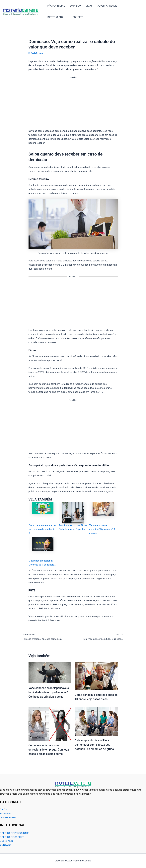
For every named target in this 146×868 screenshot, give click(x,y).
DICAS (89, 6)
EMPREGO (75, 6)
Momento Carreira (41, 11)
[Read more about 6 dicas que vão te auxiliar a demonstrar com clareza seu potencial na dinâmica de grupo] (96, 722)
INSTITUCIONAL (58, 17)
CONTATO (78, 17)
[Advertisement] (73, 101)
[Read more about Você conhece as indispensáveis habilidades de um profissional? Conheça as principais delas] (50, 673)
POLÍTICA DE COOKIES (12, 837)
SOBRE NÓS (6, 841)
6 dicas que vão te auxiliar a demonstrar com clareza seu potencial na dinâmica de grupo (95, 745)
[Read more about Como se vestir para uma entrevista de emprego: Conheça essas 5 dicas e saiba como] (50, 724)
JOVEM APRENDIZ (107, 6)
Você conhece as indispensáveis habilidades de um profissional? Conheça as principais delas (49, 693)
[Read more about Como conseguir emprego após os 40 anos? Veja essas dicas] (96, 676)
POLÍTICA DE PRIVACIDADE (15, 833)
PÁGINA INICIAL (56, 6)
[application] (66, 17)
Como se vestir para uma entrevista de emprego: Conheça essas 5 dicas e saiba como (49, 750)
